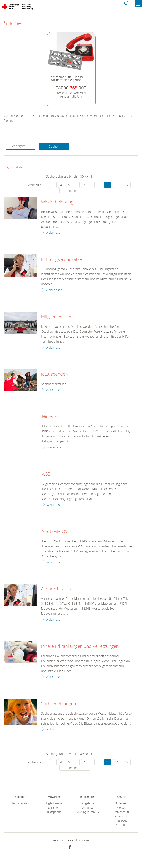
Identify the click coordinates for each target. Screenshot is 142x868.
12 (127, 185)
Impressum (121, 816)
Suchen (54, 146)
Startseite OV (55, 531)
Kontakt (121, 808)
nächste (75, 191)
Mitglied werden (57, 317)
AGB (46, 474)
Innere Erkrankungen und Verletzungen (80, 646)
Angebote (88, 803)
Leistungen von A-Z (88, 812)
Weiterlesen (54, 232)
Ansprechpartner (58, 589)
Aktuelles (88, 808)
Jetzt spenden (54, 374)
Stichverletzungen (59, 704)
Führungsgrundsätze (61, 259)
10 (108, 185)
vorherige (34, 185)
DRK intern (122, 825)
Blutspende (54, 812)
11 (117, 185)
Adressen (122, 803)
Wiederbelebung (57, 202)
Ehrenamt (54, 808)
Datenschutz (122, 812)
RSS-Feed (122, 821)
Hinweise (51, 417)
